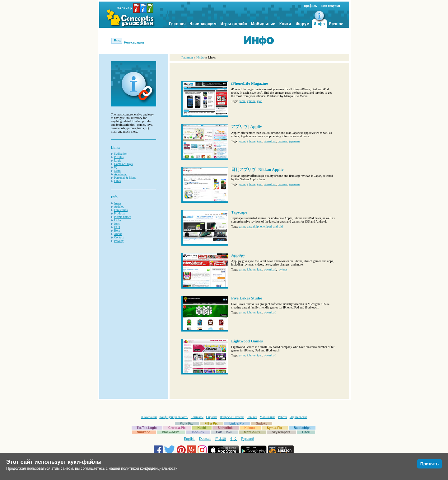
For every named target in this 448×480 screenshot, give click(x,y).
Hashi (201, 428)
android (278, 226)
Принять (429, 464)
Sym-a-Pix (274, 428)
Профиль (310, 6)
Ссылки (252, 417)
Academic (121, 174)
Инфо (200, 57)
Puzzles (119, 157)
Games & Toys (124, 164)
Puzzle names (123, 217)
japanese (294, 141)
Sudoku (262, 424)
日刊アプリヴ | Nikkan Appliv (257, 169)
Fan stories (121, 210)
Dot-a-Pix (198, 432)
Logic (118, 160)
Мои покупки (330, 6)
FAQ (117, 227)
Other (118, 181)
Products (120, 213)
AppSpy (238, 255)
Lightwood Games (247, 341)
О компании (149, 417)
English (190, 439)
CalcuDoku (224, 432)
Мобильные (268, 417)
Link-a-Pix (237, 424)
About (118, 234)
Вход (117, 40)
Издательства (298, 417)
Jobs (117, 224)
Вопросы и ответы (232, 417)
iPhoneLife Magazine (250, 83)
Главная (187, 57)
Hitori (306, 432)
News (118, 203)
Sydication (121, 154)
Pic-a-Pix (186, 424)
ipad (260, 101)
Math (117, 171)
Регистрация (134, 42)
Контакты (197, 417)
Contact (119, 237)
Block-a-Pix (170, 432)
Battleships (302, 428)
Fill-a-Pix (211, 424)
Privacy (119, 241)
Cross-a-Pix (177, 428)
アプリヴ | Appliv (247, 127)
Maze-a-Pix (252, 432)
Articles (119, 207)
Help (117, 231)
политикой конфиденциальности (149, 468)
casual (251, 226)
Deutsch (205, 439)
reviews (283, 141)
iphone (251, 101)
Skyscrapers (281, 432)
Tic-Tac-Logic (147, 428)
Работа (282, 417)
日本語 (221, 439)
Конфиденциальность (174, 417)
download (270, 141)
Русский (248, 439)
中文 (234, 439)
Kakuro (250, 428)
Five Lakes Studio (247, 298)
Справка (212, 417)
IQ (116, 167)
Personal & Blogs (125, 178)
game (242, 101)
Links (118, 220)
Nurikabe (144, 432)
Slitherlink (225, 428)
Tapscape (239, 212)
